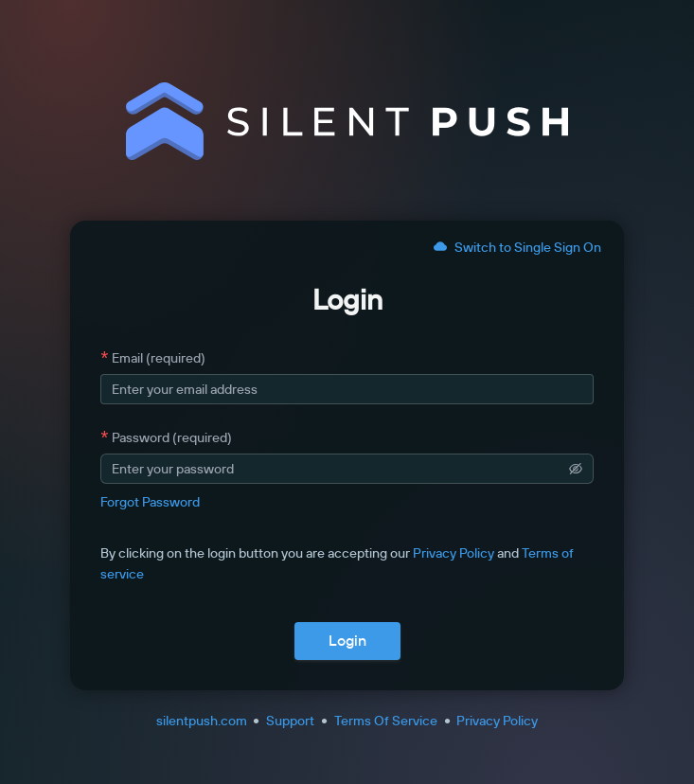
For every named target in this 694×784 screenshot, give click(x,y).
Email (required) (159, 358)
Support (290, 721)
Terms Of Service (386, 721)
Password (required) (172, 437)
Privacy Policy (454, 553)
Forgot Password (150, 502)
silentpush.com (202, 721)
